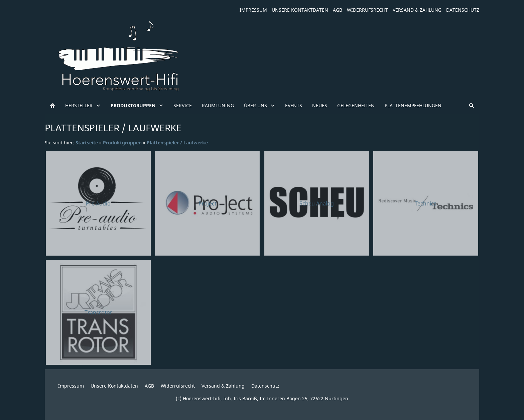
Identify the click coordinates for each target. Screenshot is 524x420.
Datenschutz (463, 10)
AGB (338, 10)
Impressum (253, 10)
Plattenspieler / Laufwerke (177, 143)
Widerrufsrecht (367, 10)
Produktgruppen (122, 143)
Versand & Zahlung (417, 10)
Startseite (87, 143)
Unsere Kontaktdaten (300, 10)
